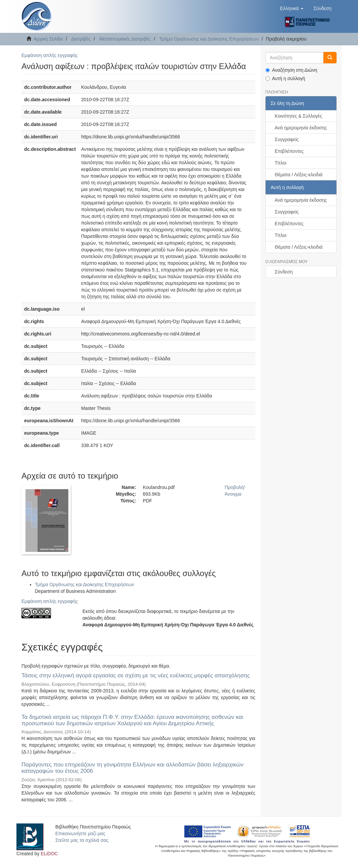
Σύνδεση (284, 272)
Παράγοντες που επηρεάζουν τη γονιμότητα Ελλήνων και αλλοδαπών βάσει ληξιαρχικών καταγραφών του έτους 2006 (132, 768)
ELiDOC (49, 854)
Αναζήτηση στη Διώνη (291, 70)
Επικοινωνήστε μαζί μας (80, 833)
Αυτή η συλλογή (285, 78)
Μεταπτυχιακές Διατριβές (125, 39)
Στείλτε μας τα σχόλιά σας (82, 840)
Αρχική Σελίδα (48, 39)
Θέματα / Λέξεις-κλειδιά (299, 175)
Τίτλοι (281, 163)
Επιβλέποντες (289, 151)
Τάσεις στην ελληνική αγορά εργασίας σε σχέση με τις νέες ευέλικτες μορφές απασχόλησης (136, 675)
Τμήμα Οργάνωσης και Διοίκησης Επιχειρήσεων (209, 39)
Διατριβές (81, 39)
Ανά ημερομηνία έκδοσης (301, 128)
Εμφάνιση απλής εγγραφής (50, 55)
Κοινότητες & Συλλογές (299, 116)
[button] (292, 8)
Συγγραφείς (287, 139)
